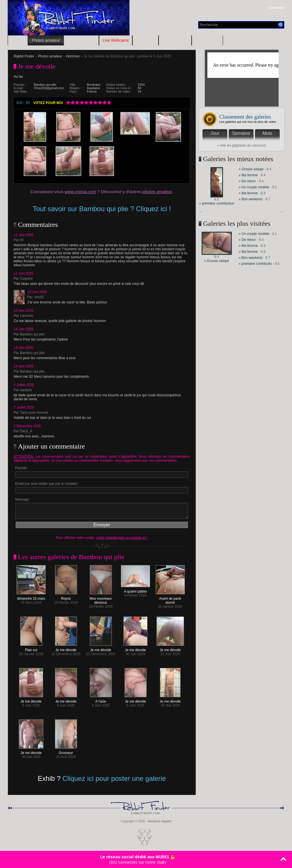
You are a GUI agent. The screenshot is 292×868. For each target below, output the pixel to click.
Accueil (18, 40)
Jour (215, 133)
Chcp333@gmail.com (49, 88)
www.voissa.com (80, 192)
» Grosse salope (251, 169)
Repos (66, 597)
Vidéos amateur (81, 40)
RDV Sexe (145, 40)
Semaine (241, 133)
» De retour (248, 181)
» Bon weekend (251, 199)
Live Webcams (116, 40)
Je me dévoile (66, 648)
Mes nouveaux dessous (101, 599)
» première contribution (217, 203)
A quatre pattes (135, 590)
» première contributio (255, 264)
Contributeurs (207, 40)
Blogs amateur (175, 40)
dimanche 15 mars (31, 597)
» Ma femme (249, 175)
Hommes (73, 56)
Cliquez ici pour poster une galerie (114, 778)
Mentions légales (160, 821)
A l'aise (101, 700)
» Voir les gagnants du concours (242, 145)
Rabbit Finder (24, 56)
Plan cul (31, 648)
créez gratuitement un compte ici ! (122, 538)
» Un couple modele (254, 187)
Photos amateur (46, 40)
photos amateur (157, 192)
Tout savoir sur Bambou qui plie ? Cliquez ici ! (102, 209)
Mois (267, 133)
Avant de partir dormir (170, 599)
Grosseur (66, 751)
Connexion (276, 8)
